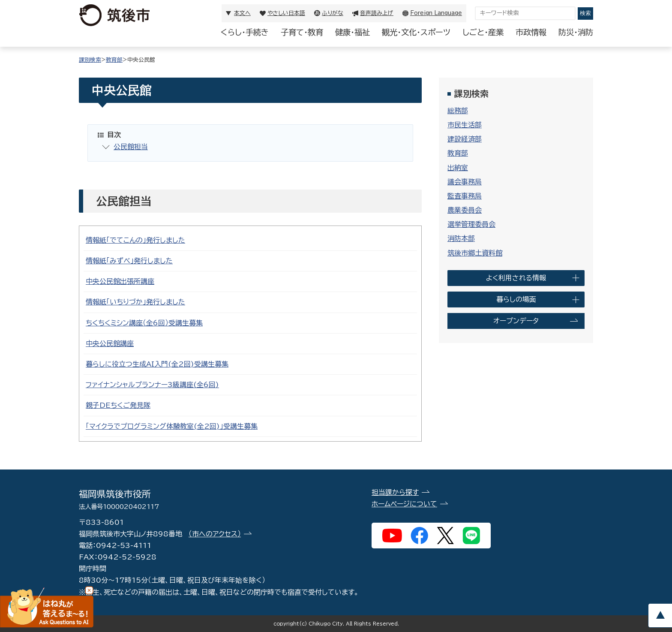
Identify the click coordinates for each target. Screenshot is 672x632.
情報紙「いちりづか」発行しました (135, 302)
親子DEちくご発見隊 (118, 405)
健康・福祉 (352, 32)
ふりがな (333, 13)
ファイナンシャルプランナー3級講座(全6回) (152, 385)
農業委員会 (465, 210)
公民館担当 (131, 147)
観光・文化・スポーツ (416, 32)
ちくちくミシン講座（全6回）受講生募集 (144, 323)
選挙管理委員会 (471, 224)
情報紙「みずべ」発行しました (129, 261)
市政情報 (531, 32)
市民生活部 (465, 125)
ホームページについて (404, 504)
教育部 (114, 60)
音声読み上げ (377, 13)
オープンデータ (516, 321)
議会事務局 (465, 182)
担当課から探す (395, 492)
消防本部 (461, 238)
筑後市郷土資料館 (475, 253)
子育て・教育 (302, 32)
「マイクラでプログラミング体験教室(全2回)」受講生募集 (172, 426)
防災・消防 (576, 32)
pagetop (660, 615)
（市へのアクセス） (215, 534)
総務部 (458, 111)
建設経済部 (465, 139)
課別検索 (90, 60)
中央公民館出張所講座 (120, 281)
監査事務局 (465, 196)
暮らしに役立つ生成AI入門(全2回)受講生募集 (157, 364)
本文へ (242, 13)
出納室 (458, 168)
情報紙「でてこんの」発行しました (135, 240)
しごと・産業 (483, 32)
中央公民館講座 (110, 343)
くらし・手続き (245, 32)
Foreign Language (436, 13)
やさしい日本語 (286, 13)
